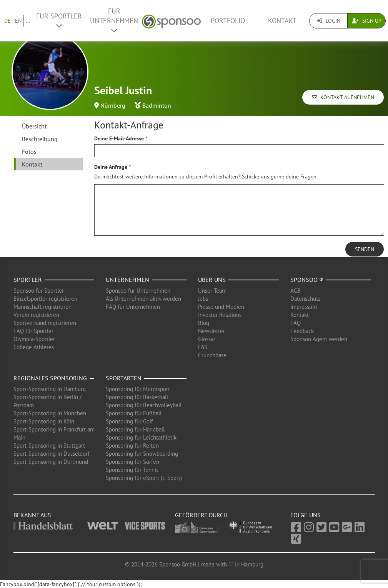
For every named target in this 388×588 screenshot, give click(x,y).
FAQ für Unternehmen (133, 307)
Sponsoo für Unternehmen (138, 291)
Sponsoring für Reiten (132, 446)
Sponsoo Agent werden (319, 339)
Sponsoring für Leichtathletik (141, 437)
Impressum (304, 307)
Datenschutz (306, 299)
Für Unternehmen (114, 20)
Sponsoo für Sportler (39, 291)
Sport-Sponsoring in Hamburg (50, 389)
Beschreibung (40, 139)
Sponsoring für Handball (135, 429)
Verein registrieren (36, 315)
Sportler (28, 280)
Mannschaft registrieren (42, 307)
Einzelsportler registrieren (45, 299)
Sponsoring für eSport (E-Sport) (144, 478)
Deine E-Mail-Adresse (119, 138)
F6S (203, 347)
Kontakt (282, 21)
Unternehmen (127, 280)
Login (329, 21)
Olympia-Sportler (34, 339)
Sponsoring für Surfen (132, 462)
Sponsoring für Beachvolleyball (144, 405)
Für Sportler (59, 20)
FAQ (296, 323)
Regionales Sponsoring (50, 378)
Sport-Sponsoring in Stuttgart (49, 446)
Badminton (157, 105)
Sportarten (124, 378)
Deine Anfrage (111, 167)
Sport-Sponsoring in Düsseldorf (52, 454)
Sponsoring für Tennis (132, 470)
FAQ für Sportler (33, 331)
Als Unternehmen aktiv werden (143, 299)
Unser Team (212, 291)
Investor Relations (220, 315)
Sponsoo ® (307, 280)
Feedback (302, 331)
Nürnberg (113, 105)
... (28, 21)
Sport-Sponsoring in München (50, 413)
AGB (296, 291)
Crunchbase (212, 355)
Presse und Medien (221, 307)
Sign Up (367, 21)
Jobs (203, 299)
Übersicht (34, 126)
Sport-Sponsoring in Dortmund (51, 462)
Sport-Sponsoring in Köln (44, 421)
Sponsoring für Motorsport (138, 389)
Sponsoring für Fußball (134, 413)
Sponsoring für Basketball (137, 397)
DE (7, 21)
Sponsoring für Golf (129, 421)
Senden (365, 249)
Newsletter (211, 331)
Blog (204, 323)
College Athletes (34, 347)
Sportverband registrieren (45, 323)
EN (18, 21)
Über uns (212, 280)
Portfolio (228, 21)
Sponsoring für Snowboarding (142, 454)
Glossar (207, 339)
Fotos (29, 152)
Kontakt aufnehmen (343, 97)
